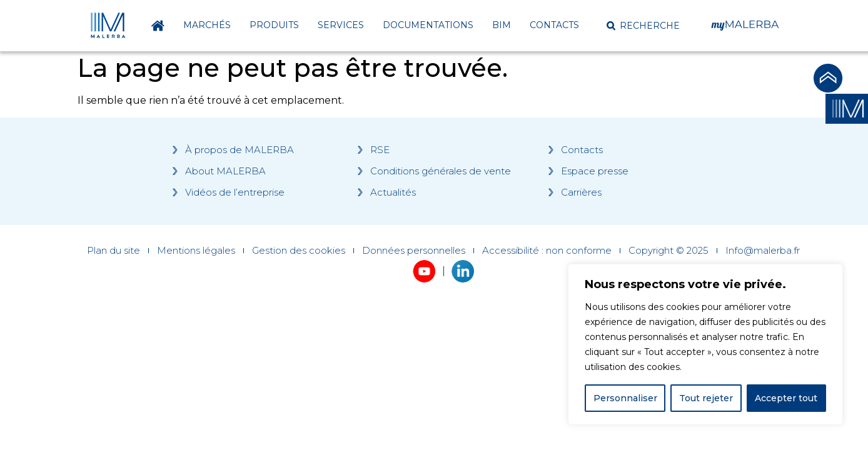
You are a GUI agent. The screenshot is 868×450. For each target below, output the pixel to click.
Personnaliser (625, 398)
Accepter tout (786, 398)
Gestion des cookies (299, 251)
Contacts (554, 25)
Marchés (207, 25)
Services (341, 25)
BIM (502, 25)
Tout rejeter (706, 398)
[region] (705, 344)
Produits (274, 25)
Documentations (428, 25)
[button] (643, 26)
